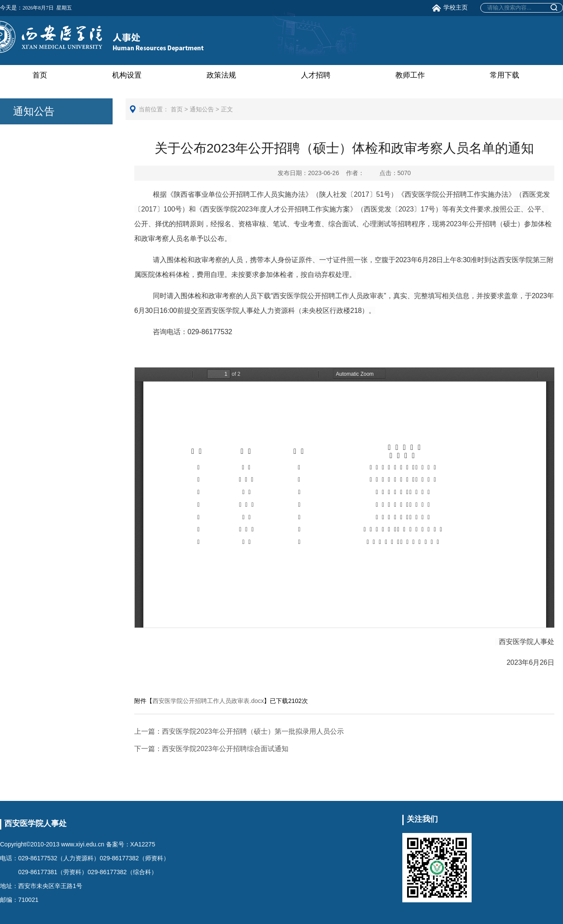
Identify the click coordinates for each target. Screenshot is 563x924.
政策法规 (221, 75)
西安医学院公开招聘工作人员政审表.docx (208, 701)
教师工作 (410, 75)
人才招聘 (316, 75)
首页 (40, 75)
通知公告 (202, 109)
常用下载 (505, 75)
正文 (227, 109)
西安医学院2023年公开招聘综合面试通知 (211, 749)
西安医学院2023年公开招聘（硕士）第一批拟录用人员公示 (239, 731)
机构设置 (127, 75)
